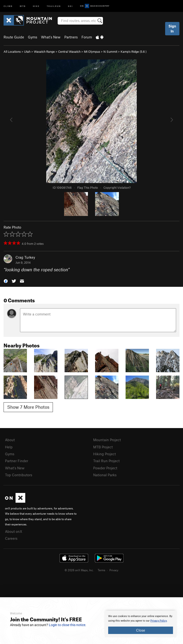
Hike (36, 6)
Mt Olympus (92, 52)
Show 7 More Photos (28, 407)
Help (9, 447)
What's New (51, 37)
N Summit (110, 52)
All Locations (12, 52)
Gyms (33, 37)
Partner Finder (17, 461)
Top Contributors (19, 475)
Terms (102, 570)
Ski (70, 6)
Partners (71, 37)
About (10, 440)
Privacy (114, 570)
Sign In (172, 29)
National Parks (105, 475)
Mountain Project (107, 440)
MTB (23, 6)
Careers (11, 538)
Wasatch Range (44, 52)
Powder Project (105, 468)
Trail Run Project (106, 461)
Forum (87, 37)
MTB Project (103, 447)
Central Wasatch (69, 52)
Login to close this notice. (68, 625)
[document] (141, 624)
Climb (8, 6)
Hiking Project (104, 454)
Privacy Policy (159, 621)
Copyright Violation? (117, 188)
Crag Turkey (25, 257)
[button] (6, 281)
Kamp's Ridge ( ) (134, 52)
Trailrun (54, 6)
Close (141, 630)
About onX (14, 531)
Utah (27, 52)
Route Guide (14, 37)
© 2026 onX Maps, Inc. (79, 570)
